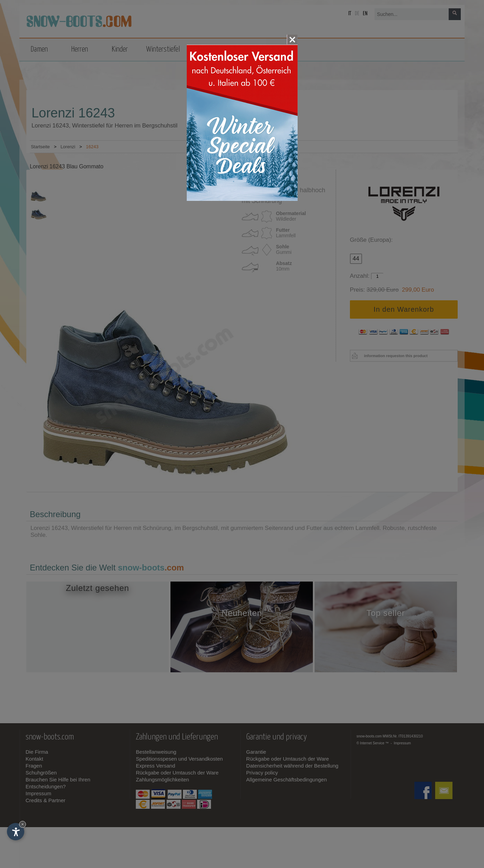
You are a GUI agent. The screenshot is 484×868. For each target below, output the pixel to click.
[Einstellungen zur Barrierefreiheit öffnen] (16, 832)
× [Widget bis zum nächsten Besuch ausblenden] (23, 824)
